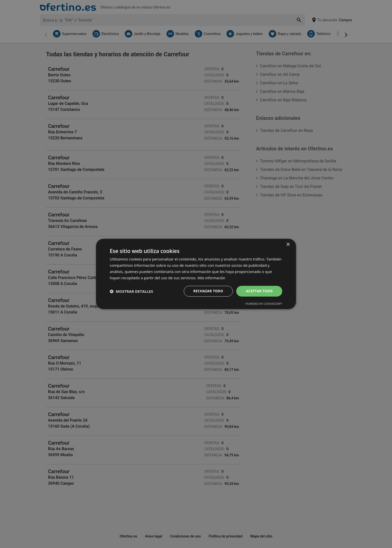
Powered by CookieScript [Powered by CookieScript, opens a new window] (264, 304)
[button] (131, 291)
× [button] (288, 244)
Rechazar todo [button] (207, 291)
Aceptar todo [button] (259, 291)
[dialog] (196, 274)
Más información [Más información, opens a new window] (212, 278)
